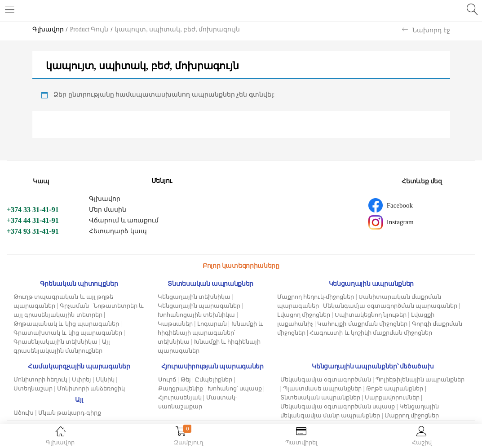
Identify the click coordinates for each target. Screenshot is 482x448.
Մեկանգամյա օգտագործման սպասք (338, 406)
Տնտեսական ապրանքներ (320, 397)
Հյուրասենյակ (180, 397)
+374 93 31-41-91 (33, 231)
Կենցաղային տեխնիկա (194, 297)
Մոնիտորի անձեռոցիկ (91, 388)
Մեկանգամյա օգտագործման (326, 379)
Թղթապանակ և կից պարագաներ (66, 324)
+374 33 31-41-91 (33, 210)
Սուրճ (167, 379)
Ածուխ (24, 413)
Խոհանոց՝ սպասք (235, 388)
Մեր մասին (108, 210)
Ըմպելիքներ (214, 379)
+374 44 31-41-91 (33, 220)
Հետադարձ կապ (118, 231)
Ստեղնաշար (33, 388)
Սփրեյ (82, 379)
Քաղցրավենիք (181, 388)
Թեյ (186, 379)
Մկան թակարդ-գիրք (70, 413)
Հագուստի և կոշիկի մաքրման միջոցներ (371, 333)
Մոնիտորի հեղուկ (40, 379)
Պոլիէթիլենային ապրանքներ (420, 379)
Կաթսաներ (175, 324)
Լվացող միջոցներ (304, 315)
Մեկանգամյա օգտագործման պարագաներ (390, 306)
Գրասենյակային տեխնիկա (55, 342)
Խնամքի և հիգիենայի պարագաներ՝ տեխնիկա (210, 333)
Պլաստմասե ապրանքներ (322, 388)
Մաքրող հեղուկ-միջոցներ (316, 297)
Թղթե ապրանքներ (395, 388)
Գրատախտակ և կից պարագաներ (68, 333)
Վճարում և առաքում (124, 220)
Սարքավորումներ (392, 397)
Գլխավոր (48, 29)
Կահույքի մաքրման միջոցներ (362, 324)
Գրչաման (74, 306)
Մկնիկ (105, 379)
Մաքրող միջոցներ (412, 415)
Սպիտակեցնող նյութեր (371, 315)
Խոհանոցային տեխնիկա (196, 315)
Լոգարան (212, 324)
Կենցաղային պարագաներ (199, 306)
